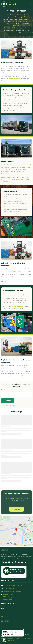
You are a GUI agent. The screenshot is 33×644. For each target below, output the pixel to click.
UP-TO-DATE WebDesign (10, 641)
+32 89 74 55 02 (9, 589)
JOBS (3, 613)
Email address (6, 390)
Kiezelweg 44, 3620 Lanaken (13, 586)
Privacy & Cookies (26, 639)
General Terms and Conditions (10, 639)
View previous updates (9, 405)
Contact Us (16, 509)
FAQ (3, 616)
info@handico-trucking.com (12, 592)
